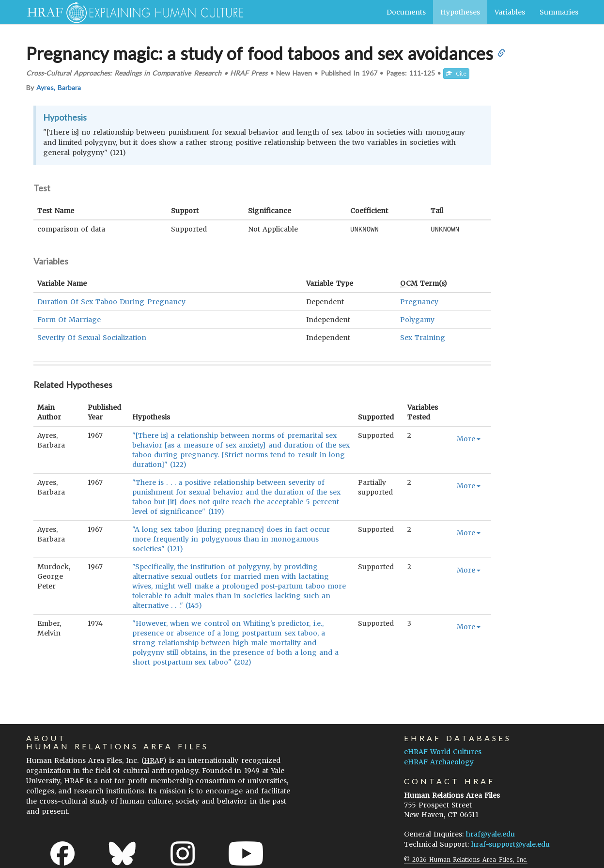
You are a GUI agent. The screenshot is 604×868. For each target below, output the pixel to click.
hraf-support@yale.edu (511, 844)
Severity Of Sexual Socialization (92, 337)
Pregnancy (419, 301)
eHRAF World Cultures (443, 751)
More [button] (469, 438)
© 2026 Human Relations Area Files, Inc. (466, 859)
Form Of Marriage (69, 319)
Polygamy (417, 319)
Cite (456, 73)
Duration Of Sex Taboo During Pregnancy (111, 301)
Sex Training (423, 337)
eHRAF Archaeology (439, 761)
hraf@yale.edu (490, 834)
